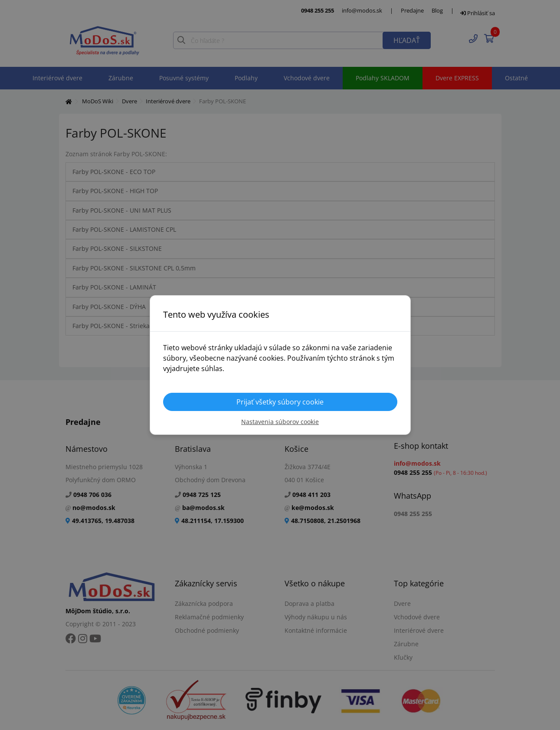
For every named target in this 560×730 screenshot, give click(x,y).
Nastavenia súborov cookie (280, 422)
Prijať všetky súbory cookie (280, 402)
